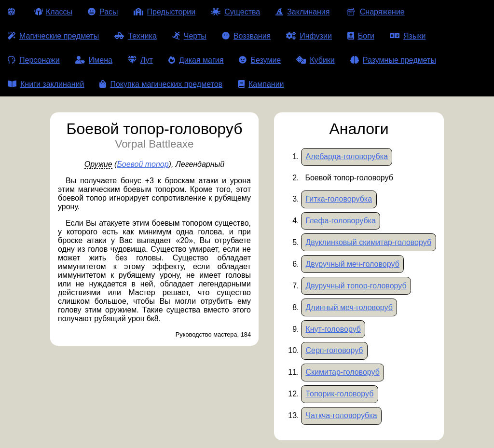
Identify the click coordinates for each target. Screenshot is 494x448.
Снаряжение (375, 12)
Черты (189, 36)
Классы (53, 12)
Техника (135, 36)
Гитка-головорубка (339, 199)
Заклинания (302, 12)
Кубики (316, 60)
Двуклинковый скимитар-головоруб (368, 242)
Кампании (261, 84)
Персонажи (34, 60)
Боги (361, 36)
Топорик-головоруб (339, 394)
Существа (235, 12)
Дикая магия (196, 60)
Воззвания (247, 36)
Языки (408, 36)
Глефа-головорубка (340, 221)
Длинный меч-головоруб (349, 307)
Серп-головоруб (334, 350)
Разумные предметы (393, 60)
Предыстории (165, 12)
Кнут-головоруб (333, 329)
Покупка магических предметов (161, 84)
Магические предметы (53, 36)
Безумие (260, 60)
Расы (103, 12)
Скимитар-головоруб (342, 372)
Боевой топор (143, 164)
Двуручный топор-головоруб (356, 286)
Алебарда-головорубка (347, 156)
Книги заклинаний (46, 84)
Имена (94, 60)
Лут (140, 60)
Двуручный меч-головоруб (352, 264)
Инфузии (309, 36)
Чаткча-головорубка (341, 415)
